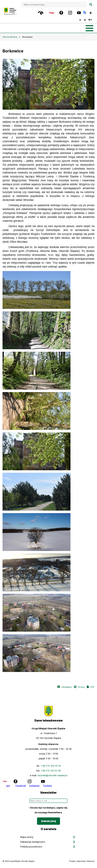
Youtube (47, 786)
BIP (8, 786)
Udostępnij (66, 687)
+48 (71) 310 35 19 (51, 766)
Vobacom (90, 861)
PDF (92, 687)
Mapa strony (27, 837)
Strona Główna (10, 37)
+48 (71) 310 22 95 (51, 771)
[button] (48, 290)
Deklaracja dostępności (33, 842)
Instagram (34, 786)
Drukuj (81, 687)
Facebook (21, 786)
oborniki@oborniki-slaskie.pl (52, 775)
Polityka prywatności (31, 847)
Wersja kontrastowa (93, 12)
